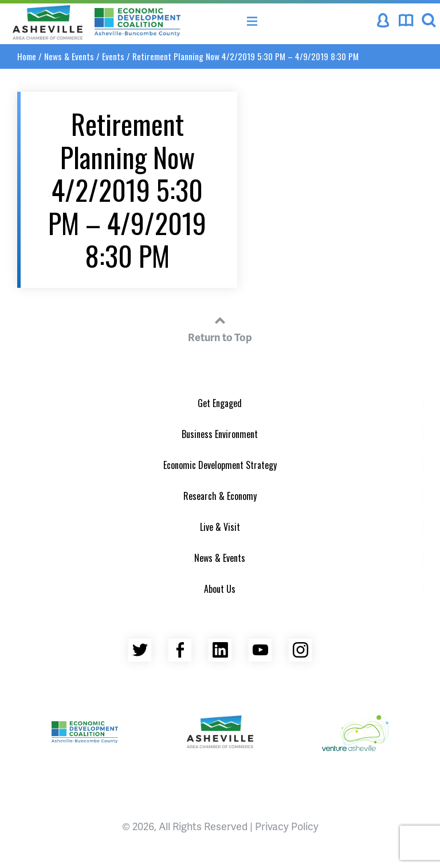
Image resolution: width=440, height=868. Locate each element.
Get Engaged (220, 403)
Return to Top (220, 327)
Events (113, 56)
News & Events (69, 56)
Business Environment (220, 434)
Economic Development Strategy (220, 465)
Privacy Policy (287, 826)
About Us (220, 589)
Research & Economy (220, 496)
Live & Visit (220, 527)
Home (27, 56)
